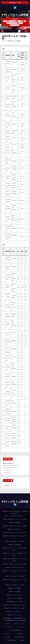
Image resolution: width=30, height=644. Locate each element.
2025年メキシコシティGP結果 (14, 598)
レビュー (5, 21)
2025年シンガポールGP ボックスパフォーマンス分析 (14, 560)
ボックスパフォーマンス (12, 23)
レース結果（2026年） (11, 640)
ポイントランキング (15, 25)
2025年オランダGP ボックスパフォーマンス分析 (14, 526)
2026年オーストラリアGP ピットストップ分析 (14, 605)
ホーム (4, 41)
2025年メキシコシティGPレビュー (14, 595)
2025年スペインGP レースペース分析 (14, 567)
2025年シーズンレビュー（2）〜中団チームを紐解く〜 (14, 554)
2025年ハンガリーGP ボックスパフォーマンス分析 (14, 581)
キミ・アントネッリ (21, 627)
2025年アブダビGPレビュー (18, 516)
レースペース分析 (12, 21)
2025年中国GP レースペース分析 (14, 602)
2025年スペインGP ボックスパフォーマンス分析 (14, 564)
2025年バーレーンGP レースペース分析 (14, 576)
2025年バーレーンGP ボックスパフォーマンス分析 (14, 572)
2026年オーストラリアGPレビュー (14, 612)
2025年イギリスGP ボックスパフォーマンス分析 (14, 519)
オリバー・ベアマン (8, 627)
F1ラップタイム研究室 (15, 15)
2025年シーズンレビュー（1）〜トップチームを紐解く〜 (14, 549)
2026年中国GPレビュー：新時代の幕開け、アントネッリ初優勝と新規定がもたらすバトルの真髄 (14, 619)
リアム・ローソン (7, 634)
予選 (25, 21)
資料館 (22, 640)
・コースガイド (7, 472)
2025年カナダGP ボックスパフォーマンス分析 (14, 533)
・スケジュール (7, 470)
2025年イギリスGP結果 (14, 523)
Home (6, 516)
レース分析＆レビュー (20, 634)
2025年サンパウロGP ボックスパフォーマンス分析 (14, 537)
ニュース (21, 23)
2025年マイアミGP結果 (14, 592)
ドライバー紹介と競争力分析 (14, 630)
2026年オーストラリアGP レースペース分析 (14, 608)
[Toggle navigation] (19, 31)
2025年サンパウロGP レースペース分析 (14, 541)
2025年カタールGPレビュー (14, 529)
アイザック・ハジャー (19, 624)
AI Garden (7, 624)
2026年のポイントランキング (14, 615)
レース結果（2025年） (19, 637)
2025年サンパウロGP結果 (14, 545)
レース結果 (20, 21)
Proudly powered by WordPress (10, 511)
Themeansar (14, 513)
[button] (22, 31)
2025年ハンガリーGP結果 (14, 588)
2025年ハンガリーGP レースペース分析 (14, 585)
